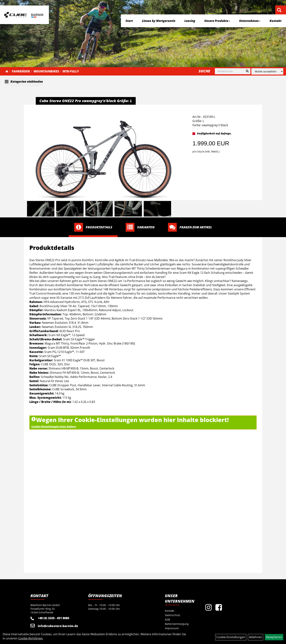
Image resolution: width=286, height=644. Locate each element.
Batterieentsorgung (177, 624)
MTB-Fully (71, 71)
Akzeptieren (274, 637)
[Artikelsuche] (279, 10)
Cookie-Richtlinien (31, 638)
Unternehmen (250, 21)
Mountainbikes (46, 71)
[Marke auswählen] (267, 71)
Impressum (172, 628)
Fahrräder (21, 71)
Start (129, 21)
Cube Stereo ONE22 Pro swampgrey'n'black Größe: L (86, 101)
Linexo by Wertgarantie (159, 21)
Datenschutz (173, 615)
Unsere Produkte (217, 21)
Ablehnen (256, 637)
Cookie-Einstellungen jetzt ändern (54, 427)
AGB (167, 619)
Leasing (190, 21)
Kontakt (276, 21)
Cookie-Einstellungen (231, 637)
